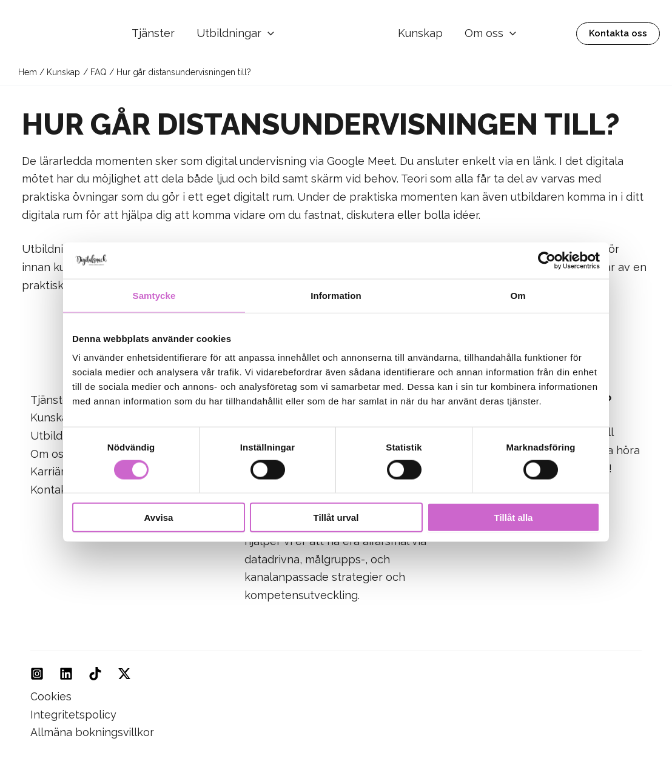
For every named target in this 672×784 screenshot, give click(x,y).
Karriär (48, 471)
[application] (268, 34)
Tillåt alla (514, 518)
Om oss (490, 33)
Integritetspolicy (73, 715)
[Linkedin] (66, 674)
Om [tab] (518, 295)
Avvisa (159, 518)
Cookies (51, 696)
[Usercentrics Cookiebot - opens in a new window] (547, 260)
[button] (618, 34)
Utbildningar (235, 34)
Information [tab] (336, 295)
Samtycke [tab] (154, 295)
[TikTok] (95, 674)
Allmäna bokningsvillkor (92, 732)
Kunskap (420, 33)
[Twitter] (124, 674)
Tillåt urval (336, 518)
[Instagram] (37, 674)
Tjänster (153, 33)
